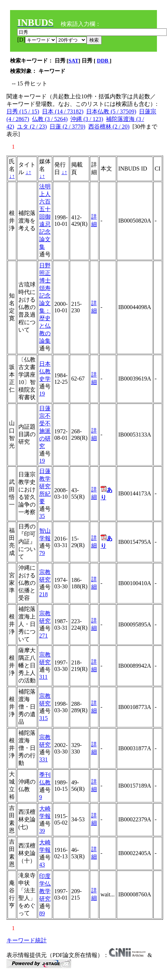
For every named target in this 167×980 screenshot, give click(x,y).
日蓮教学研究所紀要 (45, 486)
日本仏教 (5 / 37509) (111, 111)
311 (43, 677)
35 (42, 516)
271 (43, 636)
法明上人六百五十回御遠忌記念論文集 (45, 217)
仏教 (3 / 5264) (50, 119)
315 (43, 718)
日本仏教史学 (45, 371)
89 (42, 913)
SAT (74, 61)
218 (43, 594)
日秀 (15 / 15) (23, 111)
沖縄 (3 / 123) (87, 119)
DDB (103, 61)
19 (42, 394)
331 (43, 759)
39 (42, 831)
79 (42, 553)
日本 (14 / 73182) (63, 111)
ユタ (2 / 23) (32, 127)
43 (42, 865)
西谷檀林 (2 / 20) (109, 127)
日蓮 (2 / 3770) (67, 127)
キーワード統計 (27, 940)
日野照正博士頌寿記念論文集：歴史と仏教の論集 (45, 303)
